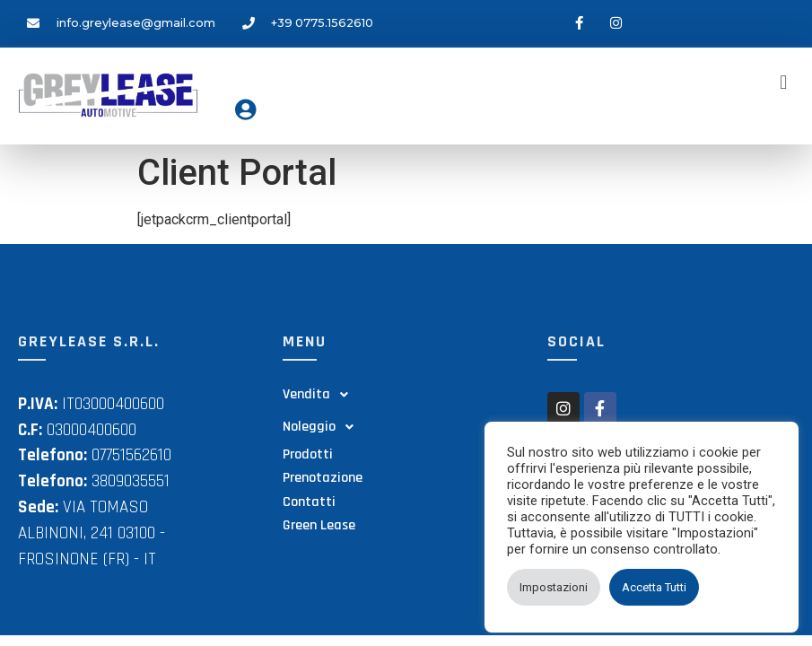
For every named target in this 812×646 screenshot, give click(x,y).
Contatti (309, 502)
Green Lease (319, 525)
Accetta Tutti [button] (654, 587)
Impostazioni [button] (554, 587)
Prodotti (308, 454)
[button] (784, 82)
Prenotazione (323, 478)
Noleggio (323, 427)
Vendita (320, 395)
